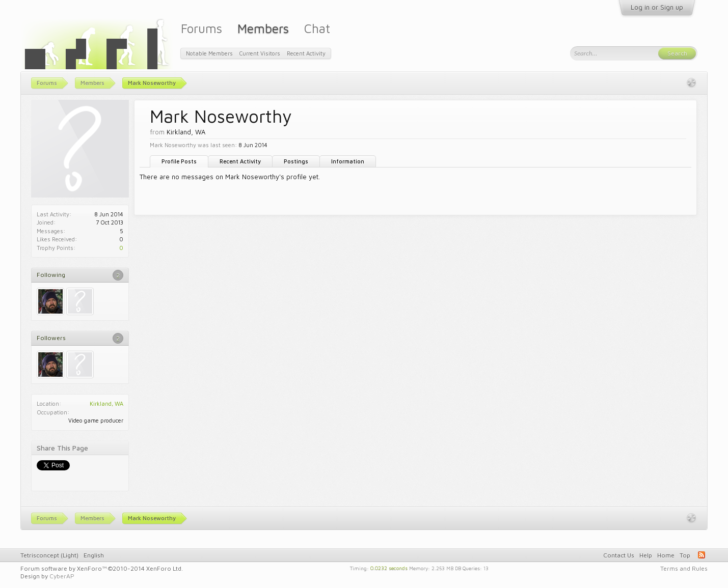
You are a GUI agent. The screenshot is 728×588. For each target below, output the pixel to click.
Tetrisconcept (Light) (49, 555)
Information (348, 161)
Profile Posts (179, 161)
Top (685, 555)
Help (646, 555)
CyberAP (62, 576)
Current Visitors (260, 53)
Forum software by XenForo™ (102, 568)
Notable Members (209, 53)
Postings (296, 161)
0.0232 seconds (389, 568)
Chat (317, 28)
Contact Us (619, 555)
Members (263, 28)
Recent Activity (240, 161)
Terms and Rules (684, 568)
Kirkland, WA (106, 403)
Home (666, 555)
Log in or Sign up (657, 7)
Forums (201, 28)
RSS (702, 555)
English (94, 555)
